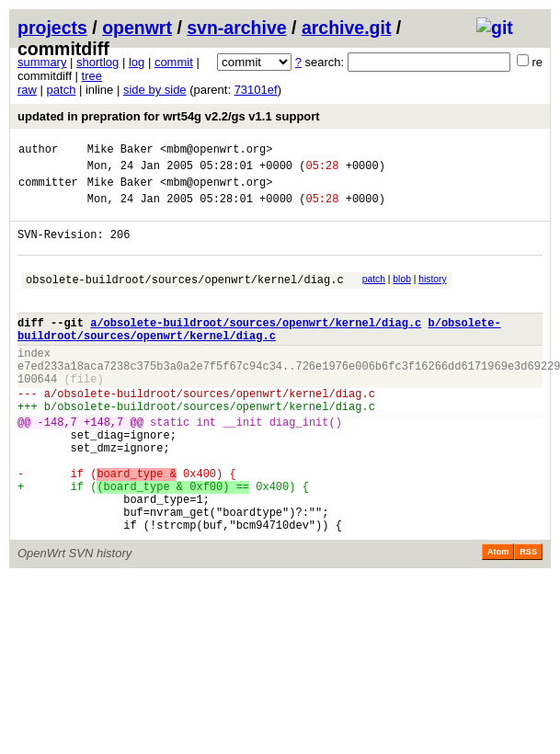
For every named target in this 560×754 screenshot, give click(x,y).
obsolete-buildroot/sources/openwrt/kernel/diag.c (185, 298)
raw (27, 90)
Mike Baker (120, 151)
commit (174, 62)
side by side (155, 90)
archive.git (347, 28)
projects (52, 28)
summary (42, 62)
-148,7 (57, 466)
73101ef (256, 90)
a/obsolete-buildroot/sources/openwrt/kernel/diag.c (256, 347)
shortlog (97, 62)
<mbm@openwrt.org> (216, 151)
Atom (498, 618)
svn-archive (236, 28)
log (137, 62)
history (432, 296)
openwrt (137, 28)
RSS (528, 618)
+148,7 (103, 466)
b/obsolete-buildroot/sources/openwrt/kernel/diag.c (259, 355)
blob (402, 296)
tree (92, 76)
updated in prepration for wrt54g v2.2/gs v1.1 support (169, 116)
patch (62, 90)
